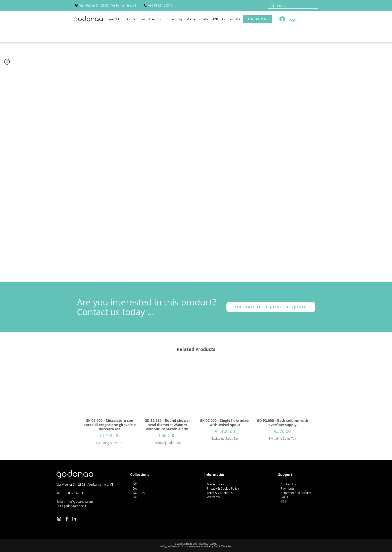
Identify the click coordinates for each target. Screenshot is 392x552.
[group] (196, 403)
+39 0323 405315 (74, 493)
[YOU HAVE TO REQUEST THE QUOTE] (271, 307)
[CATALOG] (258, 19)
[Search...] (292, 6)
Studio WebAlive (223, 546)
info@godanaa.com (79, 501)
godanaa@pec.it (75, 506)
